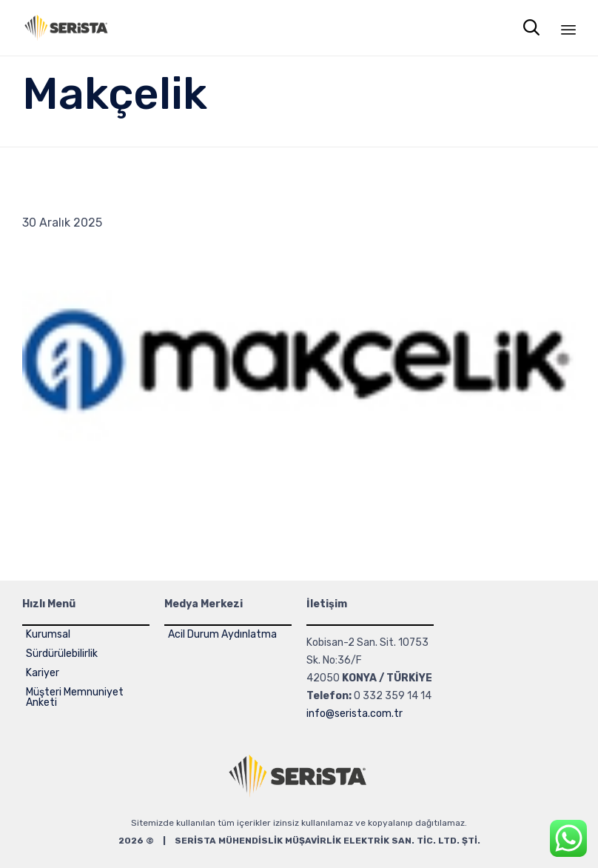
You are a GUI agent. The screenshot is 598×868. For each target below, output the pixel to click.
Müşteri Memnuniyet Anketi (75, 697)
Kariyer (43, 673)
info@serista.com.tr (355, 714)
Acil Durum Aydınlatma (222, 634)
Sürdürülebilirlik (62, 654)
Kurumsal (48, 634)
